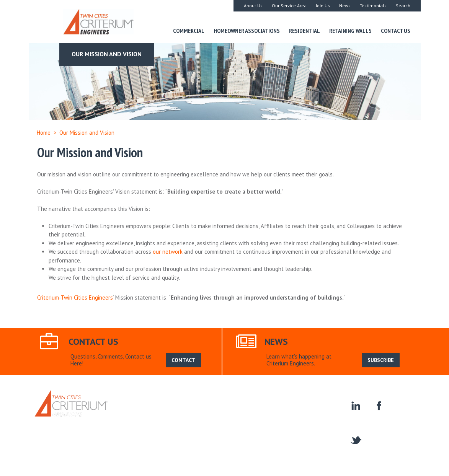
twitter (355, 439)
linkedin (355, 405)
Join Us (323, 6)
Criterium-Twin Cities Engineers (75, 297)
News (345, 6)
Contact (316, 428)
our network (168, 252)
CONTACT (183, 360)
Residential (305, 31)
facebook (378, 405)
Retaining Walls (350, 31)
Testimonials (373, 6)
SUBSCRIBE (381, 360)
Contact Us (396, 31)
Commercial (189, 31)
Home (44, 133)
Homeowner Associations (247, 31)
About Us (253, 6)
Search (403, 6)
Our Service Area (289, 6)
